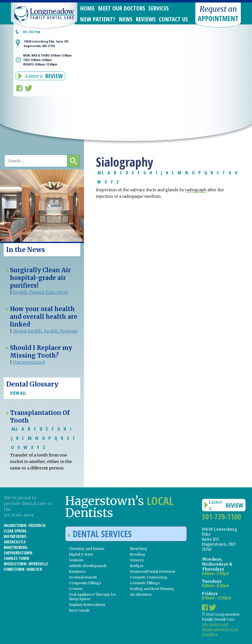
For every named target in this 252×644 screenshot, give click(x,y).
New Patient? (98, 19)
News (126, 19)
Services (159, 8)
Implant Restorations (87, 605)
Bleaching (139, 549)
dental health (27, 331)
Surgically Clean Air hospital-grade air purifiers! (40, 278)
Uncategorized (29, 362)
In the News (26, 250)
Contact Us (173, 19)
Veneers (137, 560)
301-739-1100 (31, 32)
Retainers (77, 572)
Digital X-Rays (81, 554)
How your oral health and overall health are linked (44, 317)
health (20, 292)
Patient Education (48, 292)
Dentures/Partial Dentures (152, 572)
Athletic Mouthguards (88, 566)
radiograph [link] (196, 190)
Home (87, 8)
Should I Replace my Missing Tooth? (41, 352)
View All (18, 393)
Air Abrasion (141, 594)
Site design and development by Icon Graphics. (220, 629)
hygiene (69, 331)
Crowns (76, 589)
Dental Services (100, 534)
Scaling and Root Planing (152, 589)
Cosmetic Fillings (145, 583)
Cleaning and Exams (87, 549)
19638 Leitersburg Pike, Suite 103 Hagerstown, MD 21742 (46, 44)
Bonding (137, 554)
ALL (101, 172)
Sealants (76, 560)
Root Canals (79, 610)
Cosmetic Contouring (148, 577)
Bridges (137, 566)
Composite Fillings (85, 583)
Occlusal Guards (83, 577)
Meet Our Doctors (122, 8)
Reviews (146, 19)
